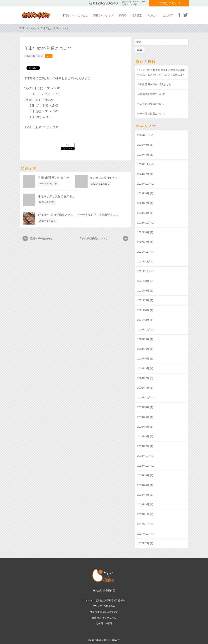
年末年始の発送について (151, 104)
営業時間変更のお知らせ (53, 178)
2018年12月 (144, 456)
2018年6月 (143, 485)
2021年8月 (143, 281)
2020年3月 (143, 368)
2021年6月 (143, 291)
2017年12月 (144, 524)
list (68, 145)
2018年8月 (143, 475)
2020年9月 (143, 339)
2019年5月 (143, 427)
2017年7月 (143, 543)
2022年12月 (144, 223)
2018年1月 (143, 514)
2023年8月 (143, 193)
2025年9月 (143, 145)
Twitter (186, 15)
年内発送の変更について (106, 178)
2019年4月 (143, 436)
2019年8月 (143, 407)
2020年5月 (143, 359)
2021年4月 (143, 310)
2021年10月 (144, 271)
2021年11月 (144, 262)
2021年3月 (143, 320)
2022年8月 (143, 232)
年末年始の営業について (151, 114)
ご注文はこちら (167, 3)
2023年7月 (143, 203)
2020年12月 (144, 330)
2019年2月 (143, 446)
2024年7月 (143, 174)
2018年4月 (143, 495)
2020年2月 (143, 378)
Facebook (179, 15)
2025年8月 (143, 155)
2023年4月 (143, 213)
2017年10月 (144, 534)
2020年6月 (143, 349)
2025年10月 (144, 135)
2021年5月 (143, 300)
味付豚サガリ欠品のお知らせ (56, 196)
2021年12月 (144, 252)
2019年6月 (143, 417)
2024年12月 (144, 164)
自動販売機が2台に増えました (154, 84)
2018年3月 (143, 504)
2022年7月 (143, 242)
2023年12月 (144, 184)
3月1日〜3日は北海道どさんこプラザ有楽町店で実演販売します (79, 215)
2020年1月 (143, 388)
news (49, 56)
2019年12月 (144, 398)
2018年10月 (144, 466)
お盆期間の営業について (151, 94)
